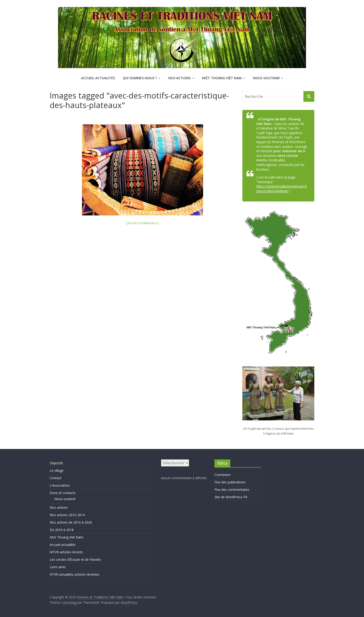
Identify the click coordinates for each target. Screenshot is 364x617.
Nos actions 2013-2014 (67, 515)
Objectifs (56, 463)
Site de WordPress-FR (231, 497)
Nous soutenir (266, 78)
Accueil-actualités (98, 78)
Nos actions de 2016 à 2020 (71, 522)
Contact (56, 478)
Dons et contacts (63, 493)
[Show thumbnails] (143, 223)
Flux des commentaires (232, 490)
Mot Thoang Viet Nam (67, 537)
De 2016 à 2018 (62, 530)
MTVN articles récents (66, 552)
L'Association (60, 485)
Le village (57, 470)
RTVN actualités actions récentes (75, 574)
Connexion (223, 475)
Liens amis (58, 567)
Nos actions (179, 78)
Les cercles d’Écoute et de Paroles (75, 559)
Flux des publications (230, 482)
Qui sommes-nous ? (140, 78)
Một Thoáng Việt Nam (222, 78)
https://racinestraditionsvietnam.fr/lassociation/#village (282, 189)
